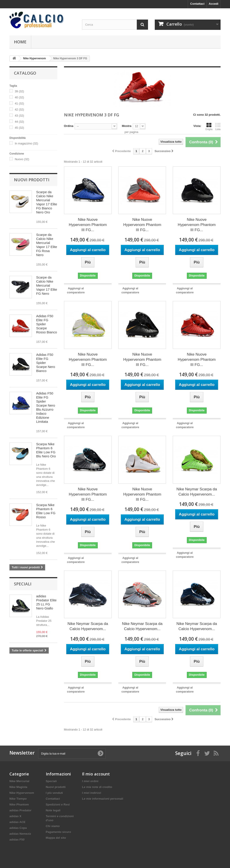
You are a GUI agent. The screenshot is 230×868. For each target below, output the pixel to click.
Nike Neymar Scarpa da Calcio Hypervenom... (197, 492)
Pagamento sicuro (59, 832)
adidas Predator (20, 810)
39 (19, 91)
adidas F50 (17, 840)
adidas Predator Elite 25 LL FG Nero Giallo (46, 602)
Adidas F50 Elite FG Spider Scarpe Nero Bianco (46, 363)
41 (19, 103)
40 (19, 97)
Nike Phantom (19, 805)
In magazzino (27, 143)
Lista (218, 126)
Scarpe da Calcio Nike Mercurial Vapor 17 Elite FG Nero (47, 285)
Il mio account (96, 774)
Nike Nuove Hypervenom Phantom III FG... (88, 225)
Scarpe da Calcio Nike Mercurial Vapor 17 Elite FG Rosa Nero (47, 245)
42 (19, 110)
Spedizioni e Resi (58, 805)
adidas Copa (18, 828)
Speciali (23, 584)
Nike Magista (18, 787)
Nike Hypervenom (22, 793)
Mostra (127, 126)
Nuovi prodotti (32, 180)
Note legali (53, 810)
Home (20, 42)
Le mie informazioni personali (103, 799)
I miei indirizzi (92, 793)
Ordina (69, 126)
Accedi (213, 4)
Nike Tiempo (18, 799)
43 (19, 116)
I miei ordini (90, 781)
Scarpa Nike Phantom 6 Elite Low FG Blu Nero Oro (46, 450)
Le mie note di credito (97, 787)
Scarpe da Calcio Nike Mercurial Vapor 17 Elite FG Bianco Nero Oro (47, 202)
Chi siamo (53, 826)
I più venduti (54, 793)
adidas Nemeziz (20, 834)
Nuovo (22, 159)
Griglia (209, 126)
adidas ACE (18, 822)
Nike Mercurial (19, 781)
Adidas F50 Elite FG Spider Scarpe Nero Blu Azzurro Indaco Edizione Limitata (46, 407)
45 (19, 128)
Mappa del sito (56, 838)
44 (19, 122)
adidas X (15, 816)
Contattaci (197, 4)
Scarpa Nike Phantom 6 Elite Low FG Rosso (46, 511)
